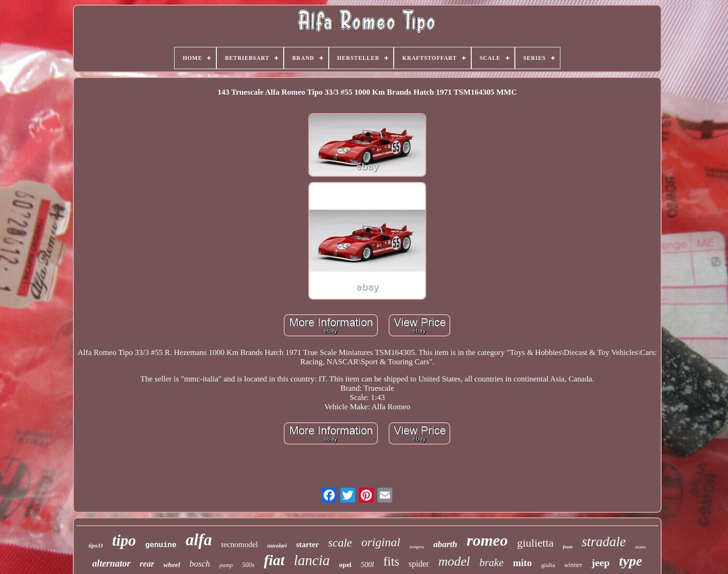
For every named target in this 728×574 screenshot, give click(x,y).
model (454, 561)
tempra (417, 547)
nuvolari (277, 546)
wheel (172, 565)
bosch (200, 564)
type (630, 561)
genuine (161, 545)
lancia (312, 560)
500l (367, 564)
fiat (274, 560)
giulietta (536, 543)
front (568, 547)
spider (419, 564)
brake (491, 563)
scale (340, 543)
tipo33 (96, 546)
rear (147, 564)
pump (226, 565)
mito (523, 563)
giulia (548, 565)
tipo (124, 541)
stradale (604, 542)
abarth (445, 544)
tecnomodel (239, 545)
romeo (487, 540)
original (381, 542)
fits (391, 561)
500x (248, 565)
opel (345, 565)
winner (573, 565)
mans (640, 547)
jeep (601, 563)
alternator (111, 563)
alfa (199, 540)
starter (308, 545)
